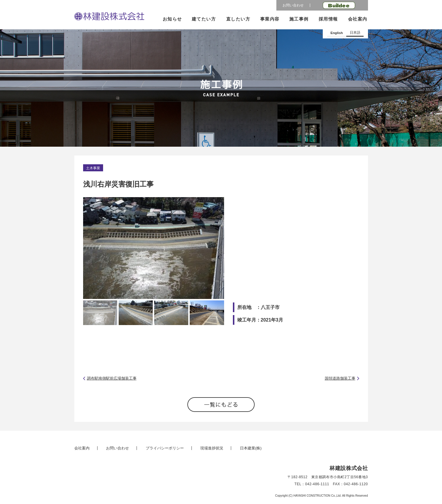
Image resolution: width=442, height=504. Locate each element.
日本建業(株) (251, 448)
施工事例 (299, 19)
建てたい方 (204, 19)
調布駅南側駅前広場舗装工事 (112, 378)
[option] (154, 248)
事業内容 (270, 19)
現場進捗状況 (212, 448)
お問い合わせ (293, 5)
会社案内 (357, 19)
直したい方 (238, 19)
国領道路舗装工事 (340, 378)
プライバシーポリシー (165, 448)
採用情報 (328, 19)
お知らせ (172, 19)
